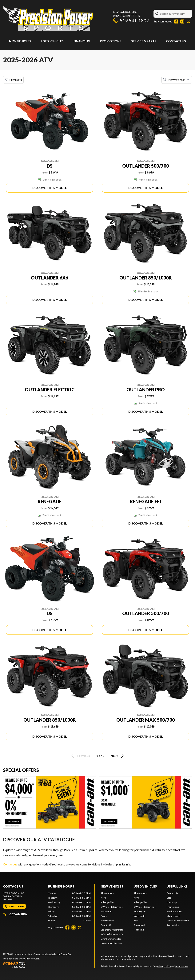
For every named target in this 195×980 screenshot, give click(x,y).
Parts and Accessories (178, 921)
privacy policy (164, 966)
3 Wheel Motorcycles (112, 907)
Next (118, 756)
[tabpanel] (69, 907)
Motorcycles (140, 911)
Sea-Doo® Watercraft (112, 930)
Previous (80, 756)
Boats (104, 916)
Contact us (10, 864)
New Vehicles (20, 41)
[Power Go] (37, 965)
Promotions (111, 41)
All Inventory (107, 893)
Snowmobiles (108, 921)
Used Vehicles (52, 41)
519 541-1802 (131, 20)
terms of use (182, 966)
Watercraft (106, 911)
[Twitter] (188, 21)
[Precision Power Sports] (48, 18)
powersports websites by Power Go (53, 954)
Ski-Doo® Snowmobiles (113, 934)
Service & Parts (144, 41)
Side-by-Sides (108, 902)
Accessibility (173, 925)
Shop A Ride (25, 959)
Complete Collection (111, 943)
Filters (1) (13, 80)
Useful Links (177, 886)
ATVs (103, 898)
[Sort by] (177, 80)
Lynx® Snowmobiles (111, 939)
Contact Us (176, 41)
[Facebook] (176, 21)
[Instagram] (182, 21)
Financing (82, 41)
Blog (169, 898)
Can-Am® (106, 925)
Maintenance (173, 916)
